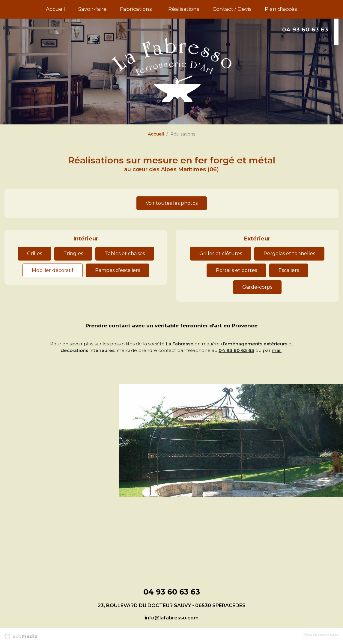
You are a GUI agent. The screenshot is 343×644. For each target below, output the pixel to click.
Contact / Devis (232, 9)
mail (277, 350)
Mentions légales (328, 635)
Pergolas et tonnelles (289, 253)
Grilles (34, 253)
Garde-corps (257, 287)
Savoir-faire (92, 9)
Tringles (73, 253)
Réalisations (184, 9)
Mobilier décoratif (53, 270)
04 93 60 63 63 (305, 30)
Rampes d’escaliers (118, 270)
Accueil (55, 9)
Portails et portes (236, 270)
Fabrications (136, 9)
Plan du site (310, 635)
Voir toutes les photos (172, 203)
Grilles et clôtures (221, 253)
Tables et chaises (125, 253)
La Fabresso (180, 344)
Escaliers (289, 270)
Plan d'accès (281, 9)
